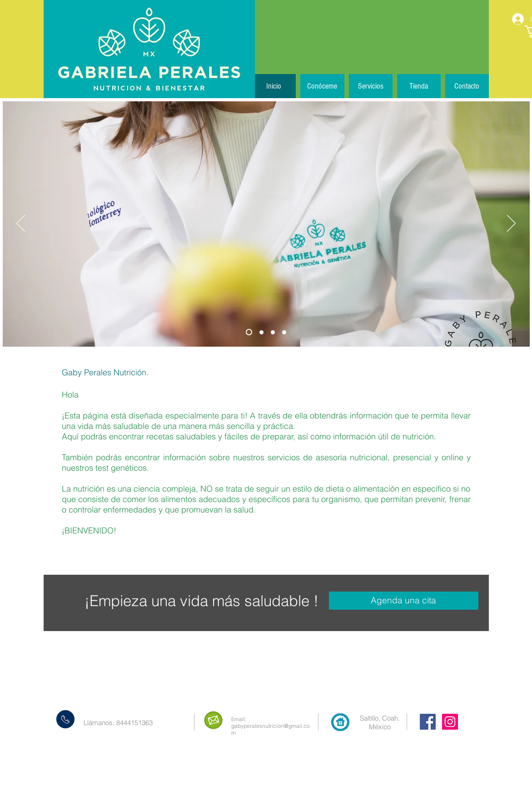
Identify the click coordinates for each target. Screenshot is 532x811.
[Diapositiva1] (249, 332)
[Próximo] (511, 224)
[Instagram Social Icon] (450, 722)
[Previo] (21, 224)
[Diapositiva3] (273, 332)
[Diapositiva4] (284, 332)
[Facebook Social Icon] (428, 722)
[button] (371, 86)
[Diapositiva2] (261, 332)
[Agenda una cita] (404, 601)
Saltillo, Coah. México (380, 722)
